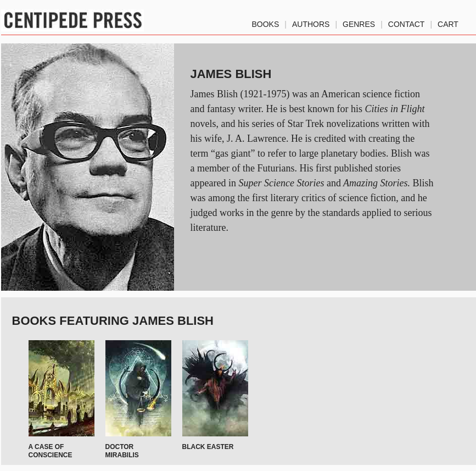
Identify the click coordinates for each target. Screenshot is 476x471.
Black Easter (208, 447)
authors (311, 22)
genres (359, 22)
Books (266, 22)
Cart (448, 22)
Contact (407, 22)
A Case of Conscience (51, 451)
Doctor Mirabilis (122, 451)
